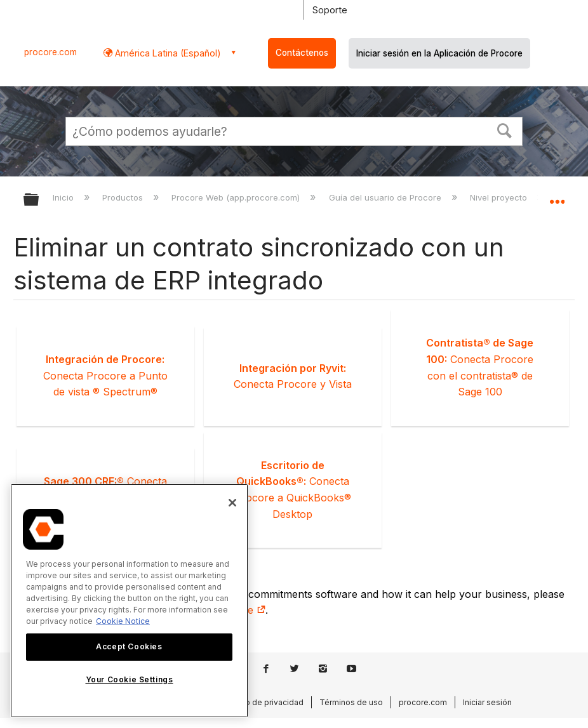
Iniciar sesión (487, 702)
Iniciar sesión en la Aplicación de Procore (439, 53)
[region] (129, 601)
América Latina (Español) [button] (167, 53)
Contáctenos (302, 53)
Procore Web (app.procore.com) (237, 197)
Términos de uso (351, 702)
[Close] (232, 503)
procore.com (50, 52)
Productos (124, 197)
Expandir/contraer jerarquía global (39, 200)
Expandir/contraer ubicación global (557, 195)
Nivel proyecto (500, 197)
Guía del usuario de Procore (386, 197)
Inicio (64, 197)
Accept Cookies (129, 646)
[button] (505, 129)
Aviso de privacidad (267, 702)
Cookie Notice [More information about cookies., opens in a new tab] (123, 621)
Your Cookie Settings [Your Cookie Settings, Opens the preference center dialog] (130, 679)
